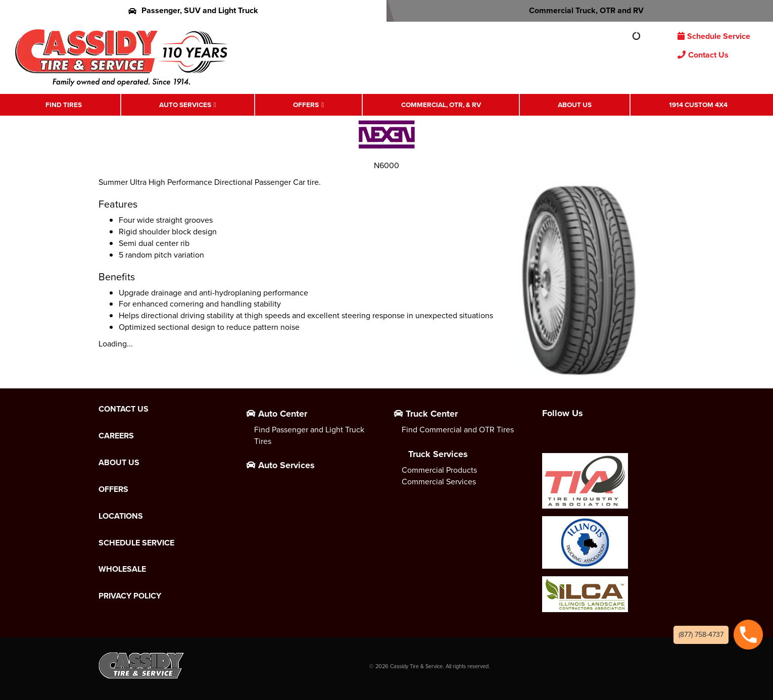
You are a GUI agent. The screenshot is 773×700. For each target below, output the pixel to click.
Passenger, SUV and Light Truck (193, 10)
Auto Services (185, 105)
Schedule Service (714, 36)
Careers (116, 436)
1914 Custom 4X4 (698, 105)
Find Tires (64, 105)
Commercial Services (439, 482)
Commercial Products (439, 470)
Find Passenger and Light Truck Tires (309, 435)
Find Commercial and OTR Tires (458, 430)
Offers (306, 105)
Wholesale (122, 569)
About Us (575, 105)
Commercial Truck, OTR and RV (580, 10)
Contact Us (703, 55)
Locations (121, 516)
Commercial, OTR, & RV (441, 105)
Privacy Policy (130, 596)
